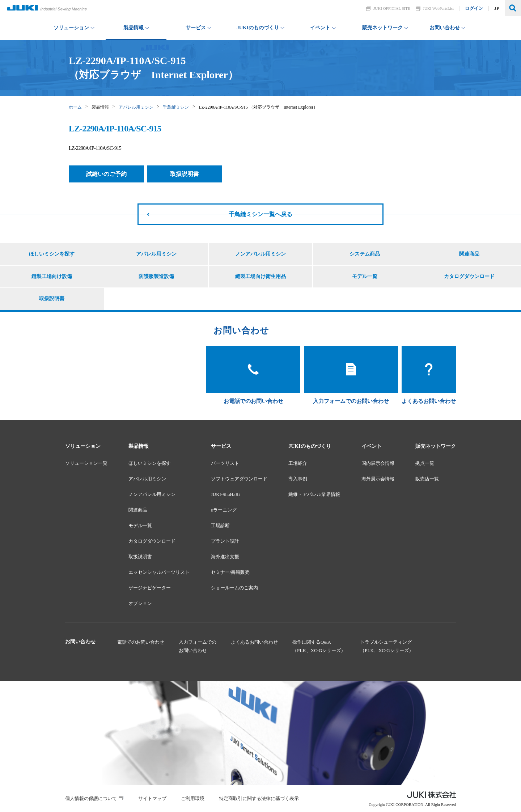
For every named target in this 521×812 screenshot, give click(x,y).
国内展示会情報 (378, 463)
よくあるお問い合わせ (254, 642)
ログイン (474, 8)
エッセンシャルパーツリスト (159, 572)
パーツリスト (225, 463)
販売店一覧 (427, 479)
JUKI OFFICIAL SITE (392, 8)
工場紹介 (298, 463)
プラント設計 (225, 541)
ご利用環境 (193, 798)
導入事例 (298, 479)
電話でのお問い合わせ (141, 642)
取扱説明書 (185, 174)
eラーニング (224, 510)
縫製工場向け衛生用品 (260, 276)
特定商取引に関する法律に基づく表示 (259, 798)
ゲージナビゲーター (150, 588)
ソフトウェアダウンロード (239, 479)
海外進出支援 (225, 557)
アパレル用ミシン (136, 107)
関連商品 (469, 254)
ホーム (75, 107)
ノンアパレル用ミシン (260, 254)
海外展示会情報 (378, 479)
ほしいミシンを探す (52, 254)
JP (497, 8)
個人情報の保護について (91, 798)
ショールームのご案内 (234, 588)
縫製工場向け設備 (52, 276)
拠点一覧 (425, 463)
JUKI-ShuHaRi (225, 494)
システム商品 (365, 254)
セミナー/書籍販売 (230, 572)
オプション (140, 603)
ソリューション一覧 (86, 463)
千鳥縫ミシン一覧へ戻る (260, 214)
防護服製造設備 (156, 276)
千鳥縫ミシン (176, 107)
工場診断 (220, 525)
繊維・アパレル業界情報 (314, 494)
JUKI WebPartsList (438, 8)
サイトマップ (152, 798)
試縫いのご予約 (106, 174)
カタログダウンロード (469, 276)
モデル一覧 (365, 276)
